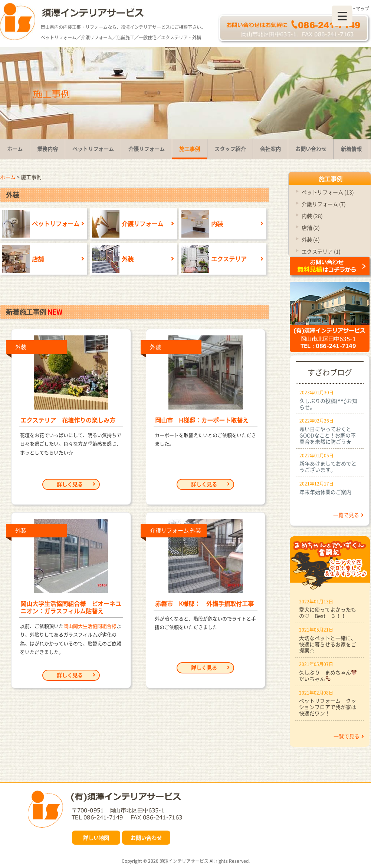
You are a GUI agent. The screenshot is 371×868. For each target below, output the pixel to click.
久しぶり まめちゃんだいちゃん (328, 675)
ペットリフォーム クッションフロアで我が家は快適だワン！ (328, 707)
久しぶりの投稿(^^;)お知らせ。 (328, 404)
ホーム (8, 177)
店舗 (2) (311, 228)
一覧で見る (348, 515)
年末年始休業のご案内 (325, 492)
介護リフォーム (127, 224)
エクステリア (213, 259)
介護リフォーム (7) (324, 204)
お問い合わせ (146, 838)
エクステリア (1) (321, 251)
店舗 (22, 259)
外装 (112, 259)
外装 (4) (311, 239)
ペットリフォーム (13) (328, 192)
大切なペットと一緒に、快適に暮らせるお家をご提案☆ (328, 644)
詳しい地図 (96, 838)
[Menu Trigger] (342, 16)
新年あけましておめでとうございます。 (328, 466)
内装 (201, 224)
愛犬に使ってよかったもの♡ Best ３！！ (328, 612)
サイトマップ (356, 9)
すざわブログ (330, 372)
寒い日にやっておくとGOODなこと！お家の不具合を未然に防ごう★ (328, 435)
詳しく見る (76, 484)
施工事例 (331, 179)
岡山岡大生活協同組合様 (90, 626)
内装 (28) (312, 216)
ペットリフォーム (40, 224)
